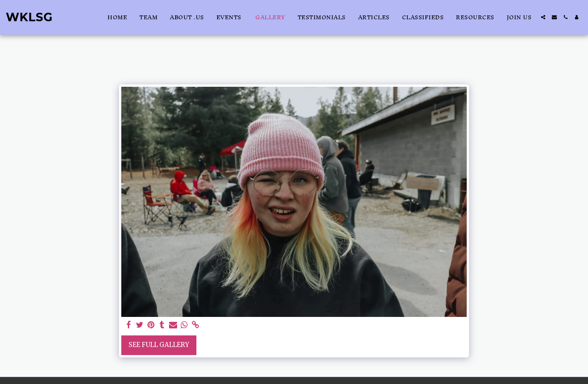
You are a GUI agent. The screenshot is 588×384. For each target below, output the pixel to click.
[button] (543, 17)
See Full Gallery (159, 345)
